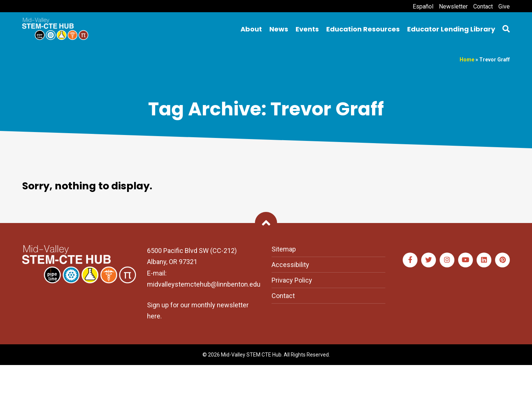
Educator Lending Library (451, 29)
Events (307, 29)
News (279, 29)
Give (504, 6)
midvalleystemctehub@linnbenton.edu (204, 284)
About (251, 29)
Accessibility (290, 265)
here (154, 316)
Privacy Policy (292, 280)
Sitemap (284, 249)
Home (467, 60)
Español (423, 6)
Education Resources (363, 29)
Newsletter (453, 6)
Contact (483, 6)
